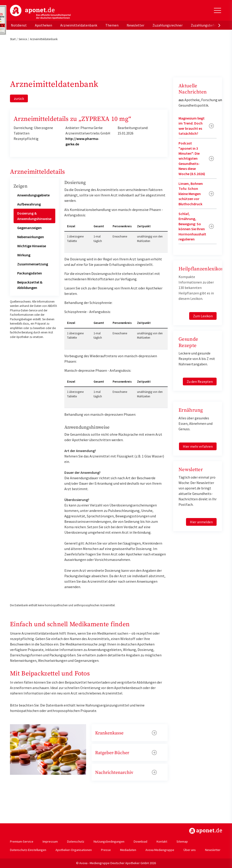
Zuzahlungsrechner (168, 25)
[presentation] (219, 25)
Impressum (50, 841)
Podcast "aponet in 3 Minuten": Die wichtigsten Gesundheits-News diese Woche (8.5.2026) (192, 158)
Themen (112, 25)
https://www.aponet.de (206, 831)
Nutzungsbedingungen (109, 841)
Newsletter (135, 25)
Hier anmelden (201, 522)
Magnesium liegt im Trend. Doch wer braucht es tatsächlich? (192, 126)
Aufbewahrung (29, 204)
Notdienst (19, 25)
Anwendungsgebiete (33, 195)
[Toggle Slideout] (217, 10)
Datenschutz (76, 841)
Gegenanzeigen (29, 228)
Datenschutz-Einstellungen (28, 850)
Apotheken (43, 25)
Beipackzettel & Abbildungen (30, 285)
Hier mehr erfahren (198, 446)
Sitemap (182, 841)
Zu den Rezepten (200, 381)
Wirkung (24, 255)
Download (140, 841)
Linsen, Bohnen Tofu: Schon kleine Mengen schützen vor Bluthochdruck (191, 194)
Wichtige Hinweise (32, 246)
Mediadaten (128, 850)
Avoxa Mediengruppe (160, 850)
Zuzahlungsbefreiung (207, 25)
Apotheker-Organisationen (74, 850)
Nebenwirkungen (31, 237)
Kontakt (162, 841)
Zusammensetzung (33, 264)
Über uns (190, 850)
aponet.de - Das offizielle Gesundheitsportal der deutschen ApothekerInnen (40, 12)
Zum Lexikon (203, 316)
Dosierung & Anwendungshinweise (34, 216)
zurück (19, 98)
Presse (106, 850)
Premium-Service (22, 841)
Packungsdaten (30, 273)
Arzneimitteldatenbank (79, 25)
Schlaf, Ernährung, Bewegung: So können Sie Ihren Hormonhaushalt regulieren (192, 226)
